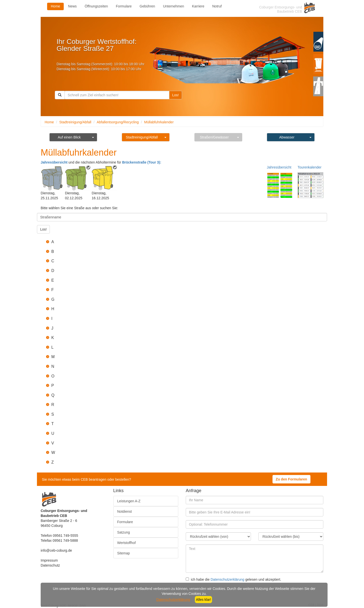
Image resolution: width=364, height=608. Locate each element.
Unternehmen (173, 6)
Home (55, 6)
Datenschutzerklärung (227, 579)
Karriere (198, 6)
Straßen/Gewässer (214, 137)
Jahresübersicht (54, 162)
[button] (187, 242)
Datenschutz (50, 565)
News (72, 6)
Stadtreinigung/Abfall (75, 122)
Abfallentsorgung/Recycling (118, 122)
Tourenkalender (310, 167)
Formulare (124, 6)
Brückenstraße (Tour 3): (142, 162)
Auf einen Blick (69, 137)
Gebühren (147, 6)
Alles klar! (203, 600)
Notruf (217, 6)
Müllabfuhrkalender (159, 122)
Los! (176, 95)
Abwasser (287, 137)
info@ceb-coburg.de (56, 550)
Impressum (49, 560)
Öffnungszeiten (96, 6)
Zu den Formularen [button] (291, 479)
